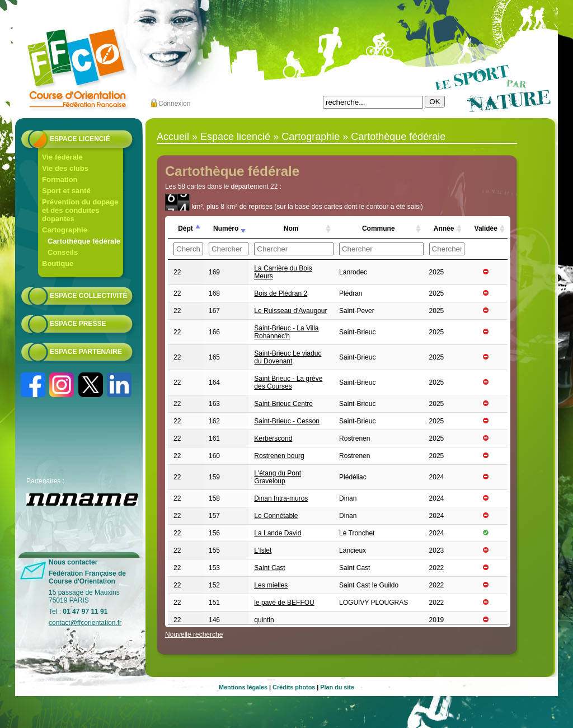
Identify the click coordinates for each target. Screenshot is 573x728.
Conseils (63, 252)
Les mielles (271, 585)
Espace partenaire (86, 352)
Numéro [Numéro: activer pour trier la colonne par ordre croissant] (226, 228)
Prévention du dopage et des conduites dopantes (80, 210)
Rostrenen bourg (279, 456)
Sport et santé (66, 191)
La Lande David (278, 533)
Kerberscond (273, 438)
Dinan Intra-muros (281, 498)
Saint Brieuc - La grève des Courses (288, 382)
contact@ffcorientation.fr (85, 623)
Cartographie (65, 230)
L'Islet (263, 550)
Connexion (174, 104)
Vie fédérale (62, 157)
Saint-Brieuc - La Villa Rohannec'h (286, 332)
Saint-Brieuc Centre (283, 404)
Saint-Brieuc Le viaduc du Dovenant (288, 357)
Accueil (173, 137)
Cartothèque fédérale (84, 241)
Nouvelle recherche (194, 634)
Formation (60, 179)
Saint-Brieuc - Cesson (287, 421)
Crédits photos (294, 687)
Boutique (58, 263)
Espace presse (78, 324)
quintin (264, 620)
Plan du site (337, 687)
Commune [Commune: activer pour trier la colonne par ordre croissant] (379, 228)
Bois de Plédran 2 (281, 293)
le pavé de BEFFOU (284, 603)
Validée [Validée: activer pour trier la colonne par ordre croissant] (486, 228)
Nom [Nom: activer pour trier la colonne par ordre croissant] (291, 228)
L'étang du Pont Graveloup (278, 477)
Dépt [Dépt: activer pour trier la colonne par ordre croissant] (185, 228)
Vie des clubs (65, 168)
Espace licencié (80, 139)
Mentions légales (243, 687)
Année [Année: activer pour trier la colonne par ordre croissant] (444, 228)
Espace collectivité (88, 296)
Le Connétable (276, 516)
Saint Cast (269, 568)
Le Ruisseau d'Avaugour (290, 311)
